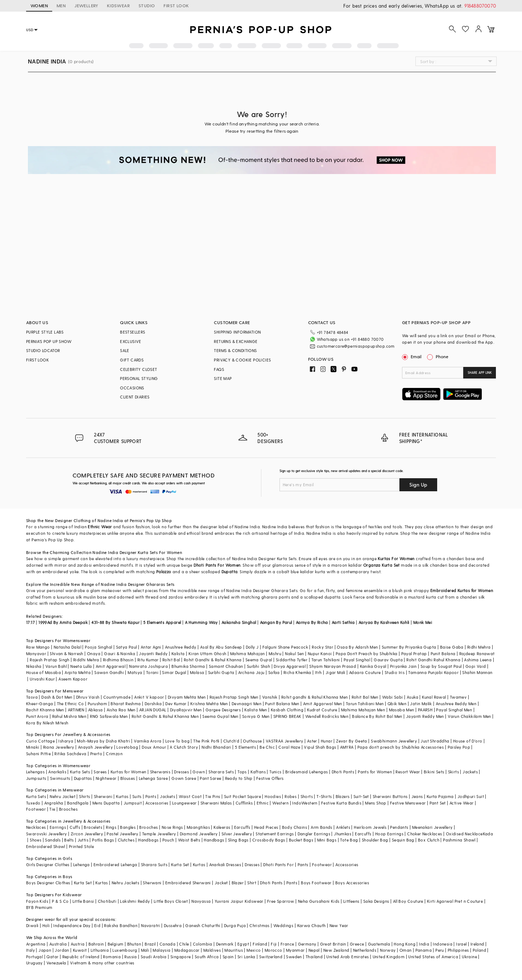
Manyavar (36, 654)
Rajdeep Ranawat (477, 654)
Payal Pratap (414, 654)
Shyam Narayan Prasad (333, 666)
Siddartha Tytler (292, 660)
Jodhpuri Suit (471, 796)
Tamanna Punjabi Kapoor (433, 672)
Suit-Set (361, 796)
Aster (312, 741)
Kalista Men (256, 710)
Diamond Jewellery (199, 834)
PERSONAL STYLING (139, 378)
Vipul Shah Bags (320, 747)
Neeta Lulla (81, 666)
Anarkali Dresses (225, 865)
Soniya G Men (256, 716)
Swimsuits (60, 778)
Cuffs (75, 827)
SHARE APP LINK (480, 373)
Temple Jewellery (159, 834)
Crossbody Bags (269, 840)
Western (280, 803)
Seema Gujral (259, 660)
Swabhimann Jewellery (394, 741)
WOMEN (39, 5)
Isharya (66, 741)
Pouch (168, 840)
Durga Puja (235, 925)
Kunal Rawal (434, 697)
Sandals (53, 840)
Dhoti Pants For (278, 865)
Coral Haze (289, 747)
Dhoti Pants (343, 772)
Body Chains (295, 827)
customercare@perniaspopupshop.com (356, 346)
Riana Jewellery (59, 747)
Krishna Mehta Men (209, 704)
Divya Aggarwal (290, 666)
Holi (46, 925)
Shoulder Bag (375, 840)
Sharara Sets (221, 772)
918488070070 (480, 6)
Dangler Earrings (314, 834)
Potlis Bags (103, 840)
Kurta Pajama (440, 796)
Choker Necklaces (424, 834)
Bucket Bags (301, 840)
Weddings (283, 925)
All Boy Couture (408, 901)
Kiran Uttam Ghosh (208, 654)
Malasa (197, 672)
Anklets (343, 827)
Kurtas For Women (396, 559)
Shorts (307, 796)
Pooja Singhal (98, 647)
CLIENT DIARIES (135, 397)
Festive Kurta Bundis (341, 803)
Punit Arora (37, 716)
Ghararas (156, 584)
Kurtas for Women (128, 772)
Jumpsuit (133, 803)
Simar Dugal (174, 672)
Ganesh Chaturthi (203, 925)
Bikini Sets (434, 772)
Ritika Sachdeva (70, 754)
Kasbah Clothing (287, 710)
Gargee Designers (223, 710)
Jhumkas (343, 834)
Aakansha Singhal (239, 622)
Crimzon (114, 754)
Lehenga (82, 865)
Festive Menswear (408, 803)
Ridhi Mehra (479, 647)
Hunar (327, 741)
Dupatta (230, 572)
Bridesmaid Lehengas (307, 772)
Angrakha (54, 803)
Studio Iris (395, 672)
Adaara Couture (365, 672)
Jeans (417, 796)
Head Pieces (266, 827)
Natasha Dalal (67, 647)
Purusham (97, 704)
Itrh (318, 672)
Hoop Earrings (389, 834)
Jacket (221, 883)
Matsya (135, 672)
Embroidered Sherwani (188, 883)
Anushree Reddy (181, 647)
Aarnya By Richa (312, 622)
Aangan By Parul (276, 622)
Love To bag (177, 741)
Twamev (458, 697)
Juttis (83, 840)
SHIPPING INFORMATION (237, 332)
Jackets (470, 772)
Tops (242, 772)
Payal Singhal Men (454, 710)
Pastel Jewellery (122, 834)
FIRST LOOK (176, 5)
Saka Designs (376, 901)
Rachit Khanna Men (45, 710)
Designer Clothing (73, 520)
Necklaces (36, 827)
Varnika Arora (148, 741)
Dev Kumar (176, 704)
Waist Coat (190, 796)
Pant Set (438, 803)
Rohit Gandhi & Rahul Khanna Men (165, 716)
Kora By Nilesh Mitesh (47, 723)
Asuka (413, 697)
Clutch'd (231, 741)
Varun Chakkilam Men (469, 716)
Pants (151, 796)
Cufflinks (244, 803)
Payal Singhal (357, 660)
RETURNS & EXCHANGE (236, 341)
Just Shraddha (435, 741)
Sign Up (418, 485)
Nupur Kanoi (320, 654)
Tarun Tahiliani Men (365, 704)
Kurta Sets (80, 772)
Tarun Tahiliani (326, 660)
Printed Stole (81, 846)
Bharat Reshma (126, 704)
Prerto (96, 754)
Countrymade (117, 697)
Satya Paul (127, 647)
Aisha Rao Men (121, 710)
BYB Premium (39, 907)
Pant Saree (210, 778)
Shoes (36, 840)
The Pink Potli (206, 741)
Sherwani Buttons (390, 796)
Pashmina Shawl (459, 840)
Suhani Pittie (38, 754)
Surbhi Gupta (221, 672)
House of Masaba (43, 672)
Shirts (84, 796)
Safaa (274, 672)
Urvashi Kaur (42, 679)
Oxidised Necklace (464, 834)
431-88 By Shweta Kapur (115, 622)
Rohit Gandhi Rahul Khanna (433, 660)
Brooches (68, 809)
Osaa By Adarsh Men (357, 647)
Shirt (252, 883)
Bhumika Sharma (188, 666)
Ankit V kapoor (149, 697)
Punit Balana (443, 654)
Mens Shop (376, 803)
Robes (291, 796)
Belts (69, 840)
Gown (199, 772)
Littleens (351, 901)
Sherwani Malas (216, 803)
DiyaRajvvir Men (186, 710)
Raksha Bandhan (121, 925)
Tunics (275, 772)
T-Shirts (324, 796)
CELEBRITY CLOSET (138, 369)
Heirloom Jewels (370, 827)
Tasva (32, 697)
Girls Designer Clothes (48, 865)
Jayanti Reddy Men (425, 716)
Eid (97, 925)
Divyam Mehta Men (187, 697)
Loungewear (185, 803)
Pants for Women (375, 772)
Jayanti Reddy (153, 654)
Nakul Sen (295, 654)
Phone (442, 356)
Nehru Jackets (125, 883)
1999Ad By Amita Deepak (63, 622)
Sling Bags (238, 840)
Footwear (36, 809)
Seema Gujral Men (220, 716)
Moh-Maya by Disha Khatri (103, 741)
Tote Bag (349, 840)
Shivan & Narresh (66, 654)
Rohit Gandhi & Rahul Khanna (213, 660)
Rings (111, 827)
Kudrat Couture (322, 710)
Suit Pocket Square (243, 796)
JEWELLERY (86, 5)
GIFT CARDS (132, 360)
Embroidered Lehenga (115, 865)
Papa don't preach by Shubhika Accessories (401, 747)
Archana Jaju (251, 672)
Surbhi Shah (258, 666)
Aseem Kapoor (73, 679)
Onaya (94, 654)
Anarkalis (57, 772)
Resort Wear (408, 772)
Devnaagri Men (246, 704)
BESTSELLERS (132, 332)
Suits (137, 796)
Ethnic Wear (100, 527)
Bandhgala (78, 803)
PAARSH (425, 710)
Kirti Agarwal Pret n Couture (455, 901)
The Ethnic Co (71, 704)
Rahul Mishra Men (69, 716)
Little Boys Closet (171, 901)
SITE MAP (223, 378)
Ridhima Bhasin (118, 660)
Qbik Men (397, 704)
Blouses (128, 778)
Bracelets (93, 827)
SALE (125, 350)
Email (413, 356)
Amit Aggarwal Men (323, 704)
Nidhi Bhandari (216, 747)
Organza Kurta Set (382, 565)
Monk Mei (423, 622)
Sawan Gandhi (109, 672)
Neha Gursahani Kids (319, 901)
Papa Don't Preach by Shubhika (367, 654)
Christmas (260, 925)
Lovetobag (127, 747)
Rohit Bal (171, 660)
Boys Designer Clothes (48, 883)
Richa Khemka (297, 672)
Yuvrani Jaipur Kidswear (239, 901)
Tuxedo (33, 803)
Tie (52, 809)
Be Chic (267, 747)
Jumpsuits (36, 778)
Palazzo (164, 572)
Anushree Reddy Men (456, 704)
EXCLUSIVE (131, 341)
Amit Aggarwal (111, 666)
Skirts (453, 772)
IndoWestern (305, 803)
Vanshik (270, 697)
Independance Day (72, 925)
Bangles (128, 827)
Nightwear (106, 778)
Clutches (126, 840)
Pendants (399, 827)
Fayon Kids (37, 901)
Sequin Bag (403, 840)
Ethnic (263, 803)
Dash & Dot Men (57, 697)
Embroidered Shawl (46, 846)
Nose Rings (172, 827)
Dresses (181, 772)
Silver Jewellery (237, 834)
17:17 (30, 622)
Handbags (148, 840)
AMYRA (347, 747)
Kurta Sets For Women (160, 552)
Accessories (157, 803)
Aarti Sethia (343, 622)
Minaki (33, 747)
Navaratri (151, 925)
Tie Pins (213, 796)
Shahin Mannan (477, 672)
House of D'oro (468, 741)
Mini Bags (327, 840)
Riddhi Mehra (86, 660)
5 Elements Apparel (162, 622)
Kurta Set (180, 865)
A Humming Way (201, 622)
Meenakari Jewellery (432, 827)
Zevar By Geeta (352, 741)
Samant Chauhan (226, 666)
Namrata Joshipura (148, 666)
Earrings (58, 827)
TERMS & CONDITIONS (235, 350)
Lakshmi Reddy (135, 901)
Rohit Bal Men (365, 697)
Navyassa (201, 901)
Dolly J (252, 647)
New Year (339, 925)
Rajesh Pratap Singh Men (234, 697)
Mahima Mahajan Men (363, 710)
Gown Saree (184, 778)
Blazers (343, 796)
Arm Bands (322, 827)
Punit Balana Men (282, 704)
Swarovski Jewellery (47, 834)
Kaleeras (222, 827)
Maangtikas (198, 827)
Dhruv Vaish (88, 697)
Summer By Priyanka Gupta (409, 647)
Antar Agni (151, 647)
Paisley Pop (459, 747)
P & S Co (60, 901)
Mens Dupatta (106, 803)
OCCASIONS (132, 388)
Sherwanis (160, 772)
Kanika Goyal (373, 666)
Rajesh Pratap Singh (50, 660)
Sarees (100, 772)
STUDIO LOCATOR (43, 350)
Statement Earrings (275, 834)
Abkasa (95, 710)
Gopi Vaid (476, 666)
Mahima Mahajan (248, 654)
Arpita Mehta (78, 672)
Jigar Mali (335, 672)
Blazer (238, 883)
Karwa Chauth (312, 925)
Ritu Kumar (148, 660)
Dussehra (173, 925)
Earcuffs (242, 827)
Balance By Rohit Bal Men (377, 716)
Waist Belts (189, 840)
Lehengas (35, 772)
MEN (61, 5)
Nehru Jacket (63, 796)
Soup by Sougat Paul (441, 666)
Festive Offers (270, 778)
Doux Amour (154, 747)
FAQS (219, 369)
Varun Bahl (56, 666)
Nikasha (34, 666)
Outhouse (252, 741)
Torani (152, 672)
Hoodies (273, 796)
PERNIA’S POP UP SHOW (49, 341)
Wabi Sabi (393, 697)
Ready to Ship (239, 778)
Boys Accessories (352, 883)
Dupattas (83, 778)
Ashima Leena (478, 660)
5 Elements (245, 747)
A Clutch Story (184, 747)
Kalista (178, 654)
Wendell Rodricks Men (327, 716)
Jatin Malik (421, 704)
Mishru (275, 654)
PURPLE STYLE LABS (45, 332)
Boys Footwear (316, 883)
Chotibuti (107, 901)
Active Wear (461, 803)
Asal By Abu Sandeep (221, 647)
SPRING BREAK (287, 716)
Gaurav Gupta (388, 660)
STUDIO (147, 5)
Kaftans (258, 772)
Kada (488, 834)
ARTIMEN (76, 710)
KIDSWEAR (118, 5)
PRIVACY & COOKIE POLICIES (242, 360)
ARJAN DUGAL (153, 710)
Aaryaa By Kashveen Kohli (384, 622)
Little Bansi (83, 901)
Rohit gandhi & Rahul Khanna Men (314, 697)
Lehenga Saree (153, 778)
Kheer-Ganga (40, 704)
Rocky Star (322, 647)
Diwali (32, 925)
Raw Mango (38, 647)
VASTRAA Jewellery (285, 741)
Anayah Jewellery (95, 747)
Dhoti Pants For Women (217, 565)
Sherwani (103, 796)
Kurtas (122, 796)
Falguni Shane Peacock (285, 647)
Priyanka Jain (403, 666)
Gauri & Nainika (120, 654)
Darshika (153, 704)
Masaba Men (402, 710)
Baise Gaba (452, 647)
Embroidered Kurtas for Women (462, 590)
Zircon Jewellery (87, 834)
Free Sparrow (281, 901)
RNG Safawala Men (109, 716)
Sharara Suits (154, 865)
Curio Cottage (40, 741)
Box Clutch (429, 840)
